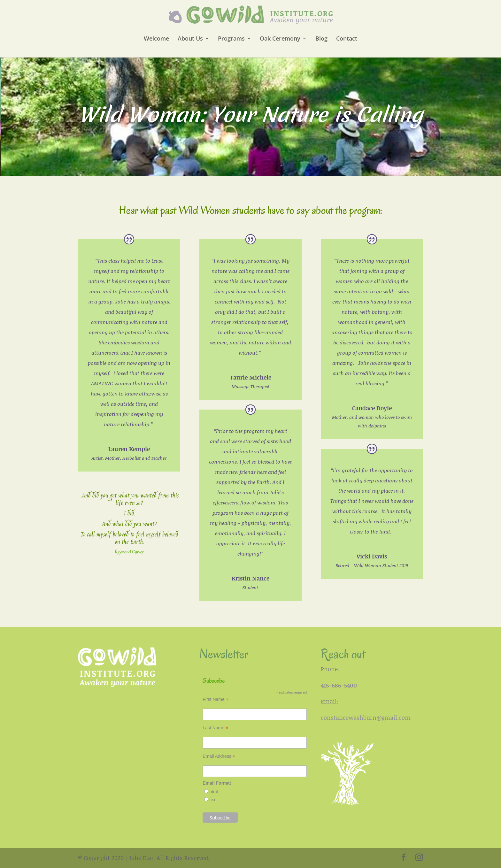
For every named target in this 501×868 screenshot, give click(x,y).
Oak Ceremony (280, 39)
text (213, 800)
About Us (190, 39)
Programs (231, 39)
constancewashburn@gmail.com (366, 718)
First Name (216, 699)
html (213, 792)
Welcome (156, 39)
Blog (321, 39)
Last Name (215, 728)
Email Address (219, 756)
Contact (347, 39)
